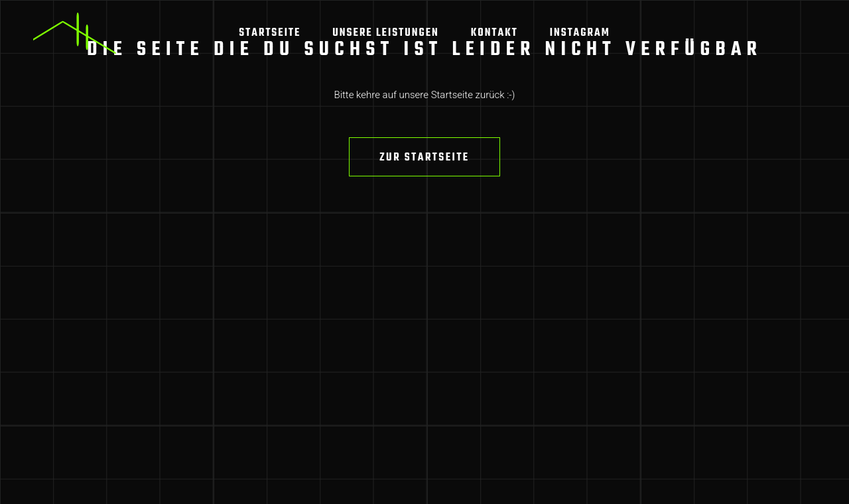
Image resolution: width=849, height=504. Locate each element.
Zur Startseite (424, 158)
